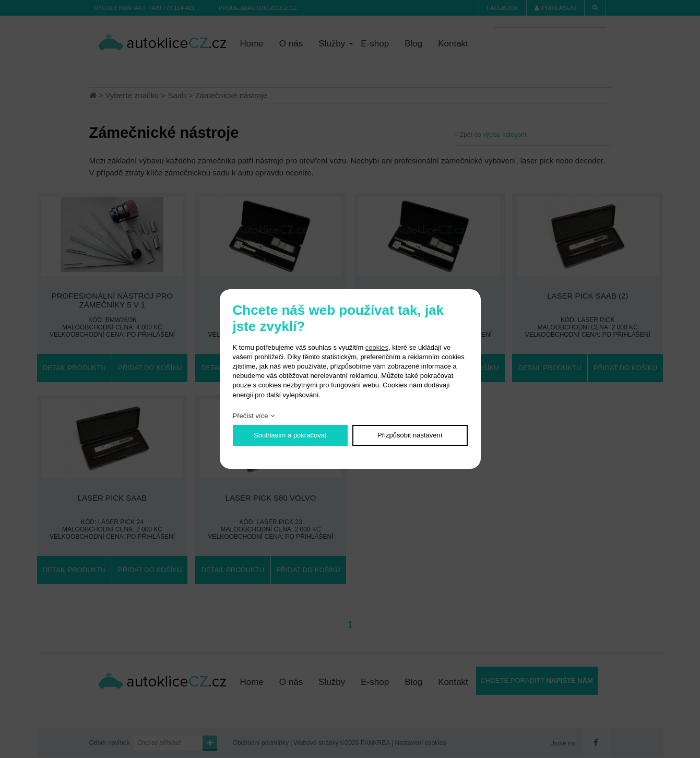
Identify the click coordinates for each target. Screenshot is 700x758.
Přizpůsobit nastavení (410, 435)
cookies (377, 347)
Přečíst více (251, 416)
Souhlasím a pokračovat (290, 435)
